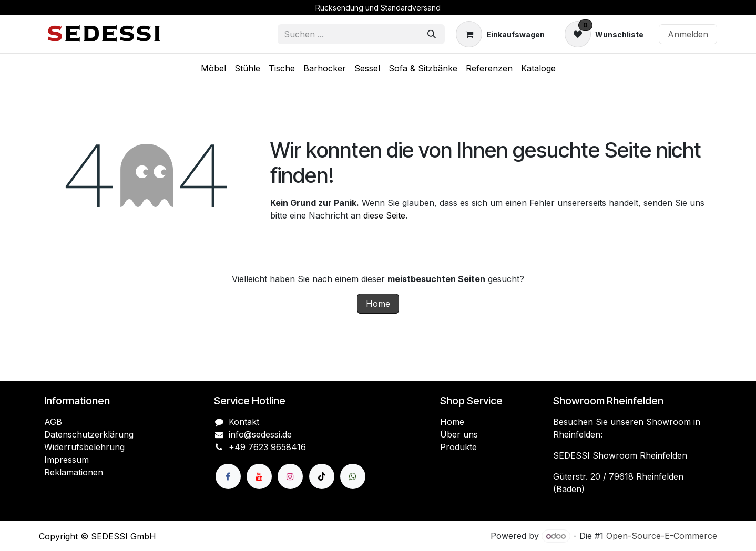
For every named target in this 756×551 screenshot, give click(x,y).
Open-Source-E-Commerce (662, 536)
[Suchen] (432, 34)
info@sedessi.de (260, 434)
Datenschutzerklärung (89, 434)
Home (378, 304)
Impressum (67, 460)
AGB (53, 422)
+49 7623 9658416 (267, 447)
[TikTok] (322, 476)
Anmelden (688, 34)
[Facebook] (228, 476)
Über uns (459, 434)
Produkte (458, 447)
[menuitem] (213, 68)
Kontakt (244, 422)
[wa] (353, 476)
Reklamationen (74, 472)
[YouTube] (259, 476)
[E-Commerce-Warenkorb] (500, 34)
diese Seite (384, 215)
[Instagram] (290, 476)
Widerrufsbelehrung (84, 447)
